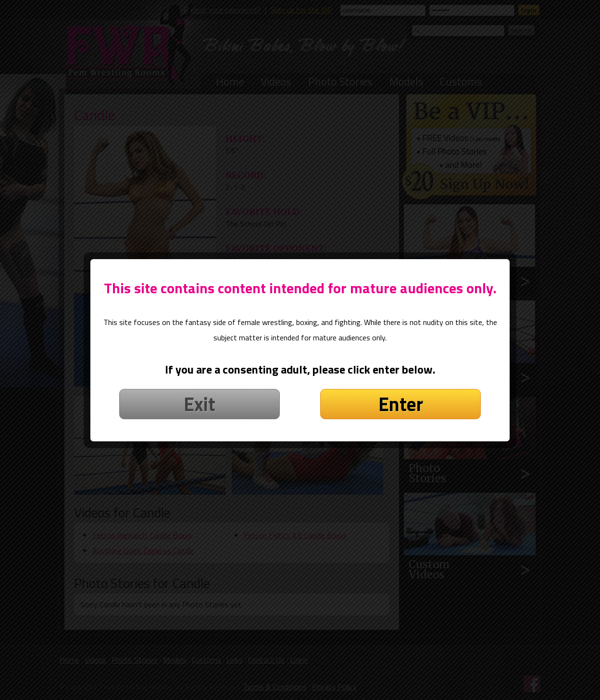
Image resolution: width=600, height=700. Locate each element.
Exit (200, 390)
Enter (401, 390)
